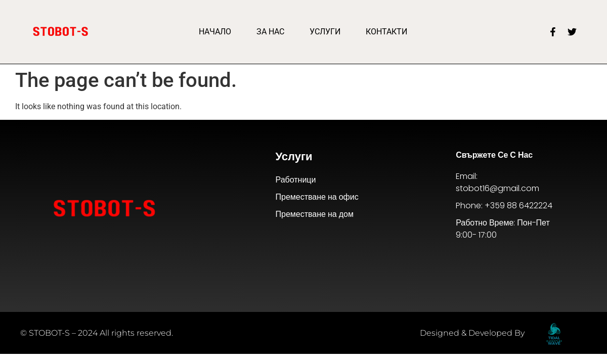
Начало (215, 32)
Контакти (386, 32)
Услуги (325, 32)
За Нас (270, 32)
